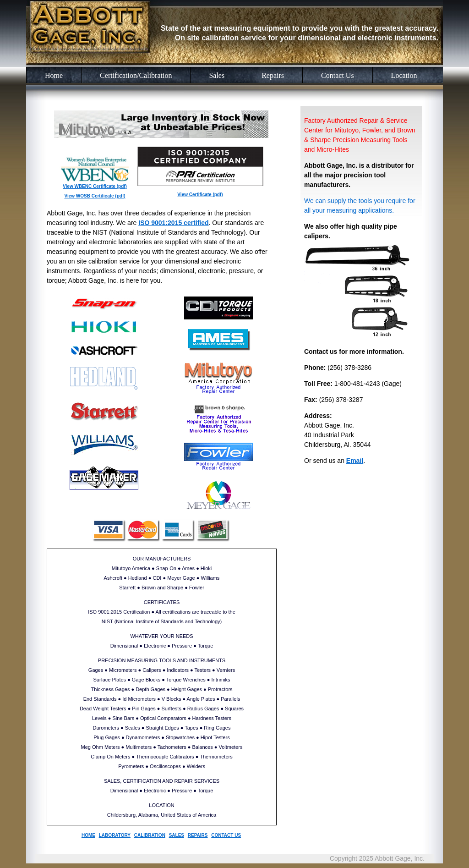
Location (404, 75)
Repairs (273, 75)
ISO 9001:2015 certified (173, 223)
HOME (88, 835)
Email (355, 461)
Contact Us (338, 75)
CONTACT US (226, 835)
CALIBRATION (150, 835)
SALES (177, 835)
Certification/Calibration (136, 75)
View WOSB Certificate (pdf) (95, 196)
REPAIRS (198, 835)
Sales (217, 75)
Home (54, 75)
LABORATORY (115, 835)
